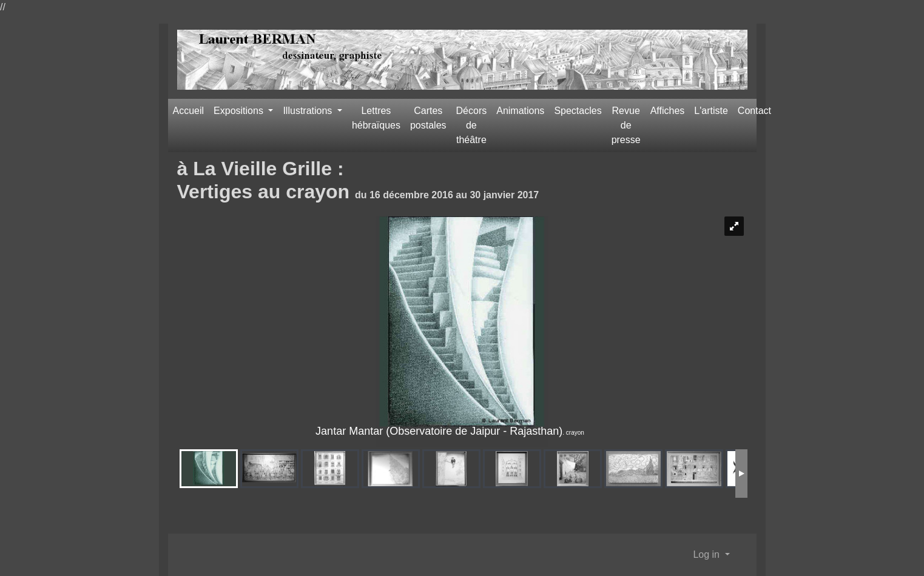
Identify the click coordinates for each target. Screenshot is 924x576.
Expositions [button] (240, 111)
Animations (520, 111)
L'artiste (711, 111)
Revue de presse (626, 125)
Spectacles (578, 111)
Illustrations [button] (309, 111)
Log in (707, 554)
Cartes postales (428, 118)
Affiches (668, 111)
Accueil (189, 111)
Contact (754, 111)
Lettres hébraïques (376, 118)
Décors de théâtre (472, 125)
